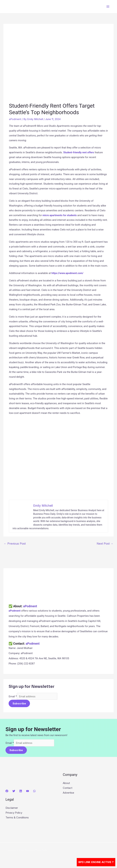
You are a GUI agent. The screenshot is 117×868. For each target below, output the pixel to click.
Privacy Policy (14, 813)
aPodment (15, 119)
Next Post (105, 544)
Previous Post (15, 544)
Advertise (68, 793)
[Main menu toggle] (108, 7)
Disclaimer (12, 808)
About (66, 784)
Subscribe (19, 704)
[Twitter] (14, 792)
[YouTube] (28, 792)
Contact (68, 789)
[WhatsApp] (34, 792)
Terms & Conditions (17, 818)
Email (13, 696)
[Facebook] (7, 792)
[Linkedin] (21, 792)
